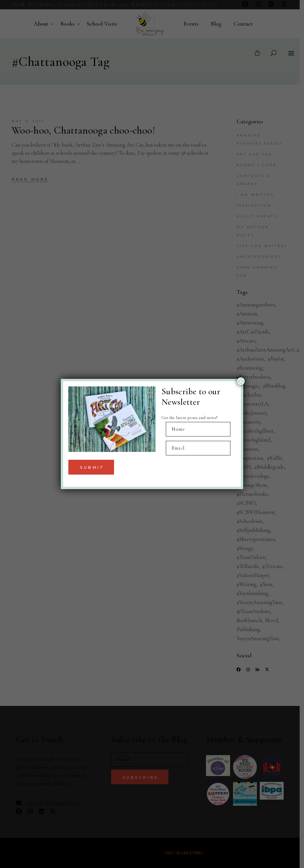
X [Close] (241, 381)
